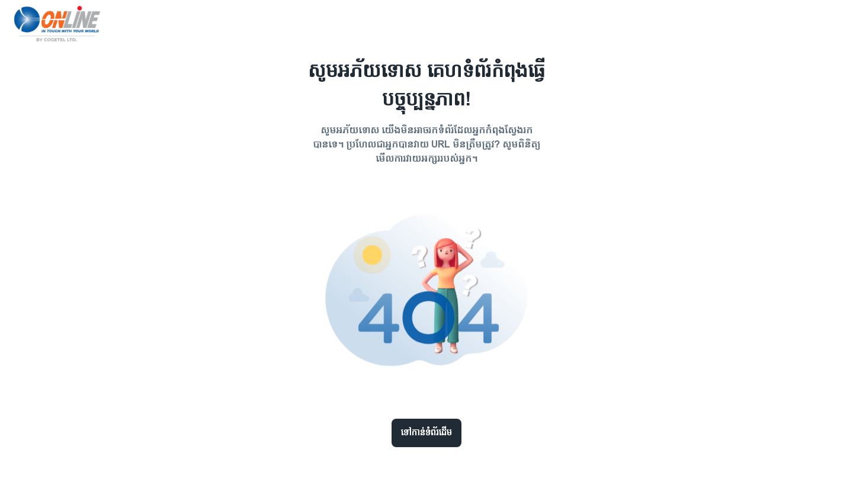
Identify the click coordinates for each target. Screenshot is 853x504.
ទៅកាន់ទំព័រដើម (426, 433)
